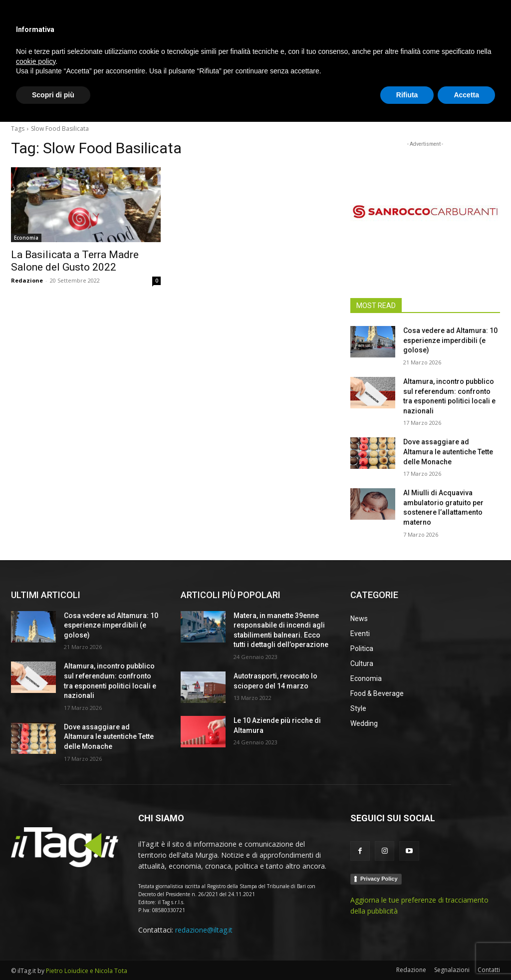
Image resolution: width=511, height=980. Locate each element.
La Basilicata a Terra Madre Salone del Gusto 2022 (75, 261)
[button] (488, 102)
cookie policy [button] (36, 919)
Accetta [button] (466, 953)
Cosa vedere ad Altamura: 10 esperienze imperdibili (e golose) (450, 340)
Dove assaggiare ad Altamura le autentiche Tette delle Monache (448, 452)
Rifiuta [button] (407, 953)
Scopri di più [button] (53, 953)
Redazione (27, 280)
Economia (26, 238)
